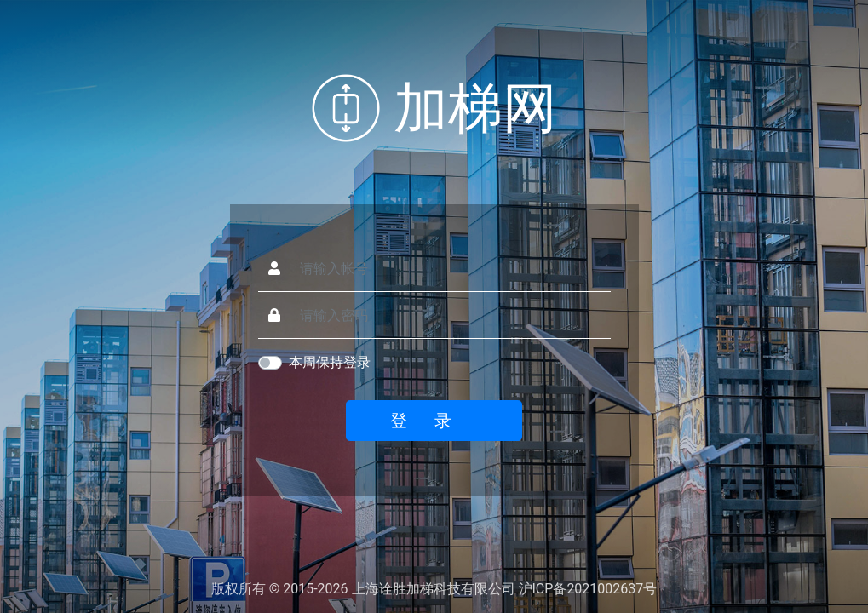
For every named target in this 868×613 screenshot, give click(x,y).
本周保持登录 (330, 362)
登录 (434, 421)
